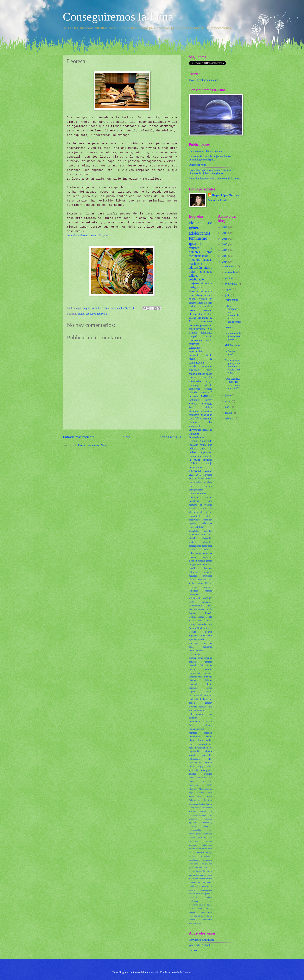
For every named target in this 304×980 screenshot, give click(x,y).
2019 (191, 602)
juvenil (193, 310)
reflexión (208, 520)
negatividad (194, 751)
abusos (201, 374)
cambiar (208, 482)
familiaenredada (197, 722)
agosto (229, 289)
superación (194, 535)
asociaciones (195, 546)
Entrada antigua (169, 437)
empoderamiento (197, 710)
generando (193, 867)
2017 (192, 314)
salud (210, 767)
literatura (195, 260)
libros (81, 314)
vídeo (209, 535)
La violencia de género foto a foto (233, 336)
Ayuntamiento (196, 606)
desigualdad (196, 287)
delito (209, 684)
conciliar (208, 658)
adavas (208, 260)
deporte (192, 692)
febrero (229, 419)
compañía (194, 415)
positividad (194, 520)
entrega (209, 852)
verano (208, 471)
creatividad (207, 834)
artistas (209, 808)
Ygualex (193, 636)
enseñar (208, 714)
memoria (193, 505)
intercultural (195, 737)
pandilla (209, 893)
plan (210, 759)
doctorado (194, 497)
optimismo (194, 572)
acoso (209, 374)
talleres (193, 276)
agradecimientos (197, 639)
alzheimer (194, 411)
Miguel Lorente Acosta (200, 793)
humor (202, 867)
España (209, 613)
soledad (193, 774)
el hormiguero (205, 557)
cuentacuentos (196, 456)
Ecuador (193, 441)
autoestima (206, 411)
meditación (194, 879)
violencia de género (200, 225)
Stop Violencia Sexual (200, 478)
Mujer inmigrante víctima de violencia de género (215, 179)
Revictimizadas (205, 628)
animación (207, 542)
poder (210, 897)
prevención (206, 325)
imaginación (195, 565)
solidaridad (195, 471)
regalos (192, 523)
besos (205, 546)
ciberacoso (207, 550)
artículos (193, 811)
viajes (192, 781)
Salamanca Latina (197, 804)
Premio (192, 628)
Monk (191, 796)
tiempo (209, 591)
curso (199, 553)
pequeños (91, 314)
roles (209, 422)
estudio (208, 389)
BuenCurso (207, 781)
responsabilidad (196, 527)
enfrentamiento (196, 714)
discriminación (196, 695)
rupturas (208, 587)
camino (192, 550)
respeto (193, 422)
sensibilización (197, 329)
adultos (208, 408)
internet (206, 565)
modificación (194, 886)
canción (208, 337)
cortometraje (195, 673)
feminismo (198, 238)
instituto (208, 460)
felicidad (193, 392)
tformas (193, 950)
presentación (195, 763)
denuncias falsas (200, 688)
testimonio (201, 778)
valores (198, 923)
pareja (209, 463)
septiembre (231, 284)
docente (193, 557)
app (210, 445)
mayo (229, 401)
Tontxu (209, 804)
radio (191, 767)
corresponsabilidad (198, 494)
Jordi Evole (196, 621)
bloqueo (203, 815)
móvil (209, 748)
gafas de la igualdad (203, 864)
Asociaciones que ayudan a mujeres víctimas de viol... (232, 367)
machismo (195, 264)
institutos (194, 325)
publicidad (202, 580)
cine (191, 486)
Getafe (209, 617)
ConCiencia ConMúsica (202, 940)
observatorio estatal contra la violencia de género (200, 509)
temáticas (193, 591)
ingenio (192, 871)
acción (198, 808)
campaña (194, 337)
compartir (207, 486)
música (192, 893)
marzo (229, 413)
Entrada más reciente (79, 437)
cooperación (195, 340)
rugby (200, 767)
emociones (195, 389)
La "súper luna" (230, 353)
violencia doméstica (200, 293)
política (209, 516)
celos (210, 815)
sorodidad (207, 774)
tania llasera (207, 916)
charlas (193, 318)
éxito (204, 598)
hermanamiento (196, 729)
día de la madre (204, 699)
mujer (192, 299)
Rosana (192, 632)
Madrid (193, 374)
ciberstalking (207, 822)
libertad (193, 740)
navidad (193, 366)
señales (192, 912)
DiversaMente (196, 437)
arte (203, 808)
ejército (203, 707)
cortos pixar (195, 834)
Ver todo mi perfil (218, 200)
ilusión (209, 867)
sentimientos (196, 426)
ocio (203, 893)
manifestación (205, 744)
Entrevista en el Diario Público (205, 151)
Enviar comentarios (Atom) (93, 445)
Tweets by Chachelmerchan (204, 80)
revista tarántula (196, 908)
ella (210, 707)
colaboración (197, 279)
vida (191, 475)
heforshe (208, 725)
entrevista (194, 344)
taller (203, 535)
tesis (210, 370)
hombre (208, 497)
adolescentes (200, 233)
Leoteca (229, 327)
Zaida (202, 636)
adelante (193, 542)
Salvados (208, 475)
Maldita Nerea (232, 345)
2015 (225, 256)
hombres (193, 733)
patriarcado (194, 759)
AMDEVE (206, 396)
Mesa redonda (206, 789)
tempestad (193, 920)
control (209, 669)
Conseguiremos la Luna (118, 17)
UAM (191, 808)
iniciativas (194, 501)
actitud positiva (204, 314)
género (209, 561)
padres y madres (200, 307)
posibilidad (194, 901)
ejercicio (193, 707)
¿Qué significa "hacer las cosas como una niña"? (232, 384)
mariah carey (206, 875)
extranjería (208, 860)
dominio (208, 695)
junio (228, 396)
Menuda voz (205, 624)
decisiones (207, 553)
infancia (208, 733)
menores (204, 392)
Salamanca (206, 333)
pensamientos (195, 516)
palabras (193, 463)
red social (102, 314)
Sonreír (209, 632)
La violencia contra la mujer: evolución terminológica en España (210, 158)
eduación (208, 703)
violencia (206, 283)
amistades (206, 271)
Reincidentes (194, 800)
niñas (198, 893)
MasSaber (193, 789)
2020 (225, 227)
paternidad (207, 755)
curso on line (205, 837)
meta (191, 748)
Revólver (208, 800)
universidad (195, 430)
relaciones (207, 523)
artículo (208, 385)
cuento (209, 340)
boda (191, 647)
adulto (203, 445)
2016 (198, 475)
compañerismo (196, 658)
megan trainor (206, 879)
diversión (200, 849)
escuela (201, 561)
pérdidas (208, 763)
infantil (208, 295)
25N (210, 329)
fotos (191, 864)
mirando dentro (205, 882)
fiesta (209, 355)
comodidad (207, 826)
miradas (192, 882)
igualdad (196, 243)
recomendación (199, 256)
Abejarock (207, 602)
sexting (209, 908)
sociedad (208, 531)
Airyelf (155, 972)
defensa (193, 680)
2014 (225, 262)
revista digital (206, 905)
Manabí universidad (200, 538)
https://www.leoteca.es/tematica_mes (88, 235)
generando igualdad (199, 945)
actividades (195, 381)
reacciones (193, 905)
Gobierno (194, 400)
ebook (192, 703)
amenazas (193, 643)
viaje (210, 778)
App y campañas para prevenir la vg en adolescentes (233, 314)
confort (209, 830)
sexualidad (194, 531)
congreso (193, 662)
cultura (192, 553)
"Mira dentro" (232, 300)
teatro (192, 778)
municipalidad (206, 890)
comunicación (195, 830)
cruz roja (207, 673)
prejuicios (207, 576)
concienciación (196, 490)
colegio (208, 303)
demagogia (193, 841)
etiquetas (193, 856)
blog (210, 546)
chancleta (193, 819)
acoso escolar (200, 378)
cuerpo (192, 837)
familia (193, 291)
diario (209, 692)
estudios (193, 718)
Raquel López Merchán (225, 195)
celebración (194, 654)
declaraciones (195, 677)
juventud (207, 310)
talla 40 (197, 916)
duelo (192, 699)
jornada (199, 871)
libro (201, 740)
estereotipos (195, 348)
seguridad (207, 366)
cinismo (192, 826)
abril (228, 407)
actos (210, 636)
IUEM (209, 785)
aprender (208, 643)
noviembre (231, 272)
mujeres (194, 283)
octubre (230, 278)
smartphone (206, 770)
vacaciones (194, 594)
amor (200, 303)
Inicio (126, 437)
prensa (192, 580)
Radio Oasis (205, 796)
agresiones (206, 321)
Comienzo (193, 785)
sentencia (193, 770)
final (191, 725)
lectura (209, 737)
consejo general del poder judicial (200, 666)
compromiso (205, 452)
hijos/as (205, 415)
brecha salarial (196, 482)
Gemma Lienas (197, 617)
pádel (210, 901)
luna (210, 501)
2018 (210, 598)
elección (193, 561)
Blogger (187, 972)
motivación (200, 748)
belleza (193, 449)
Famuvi (193, 333)
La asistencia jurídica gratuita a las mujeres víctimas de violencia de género (212, 172)
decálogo (208, 677)
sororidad (194, 370)
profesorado (195, 467)
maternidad (206, 419)
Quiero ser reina (197, 165)
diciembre (231, 266)
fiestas (209, 722)
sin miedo (201, 912)
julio (228, 295)
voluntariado (195, 598)
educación (195, 268)
